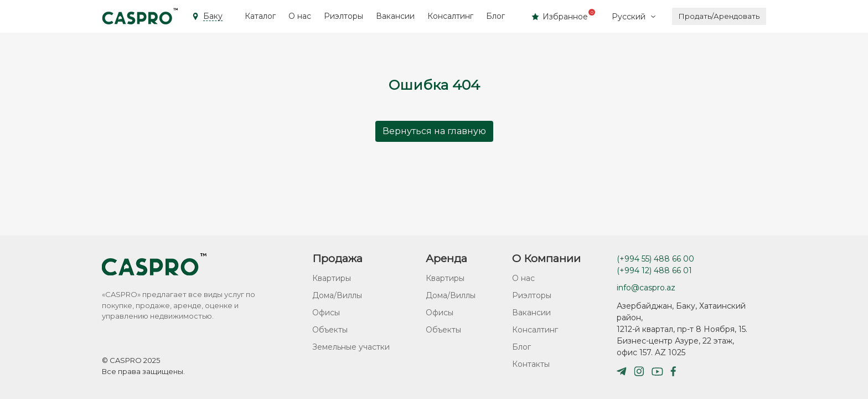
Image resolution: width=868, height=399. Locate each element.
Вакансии (395, 16)
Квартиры (332, 278)
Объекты (330, 330)
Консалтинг (450, 16)
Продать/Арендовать (719, 16)
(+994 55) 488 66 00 (655, 259)
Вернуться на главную (434, 131)
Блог (495, 16)
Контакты (531, 364)
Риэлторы (343, 16)
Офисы (326, 313)
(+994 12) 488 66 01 (654, 270)
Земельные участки (351, 347)
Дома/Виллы (337, 295)
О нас (300, 16)
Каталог (260, 16)
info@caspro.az (646, 288)
